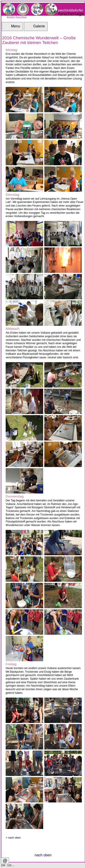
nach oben (14, 838)
